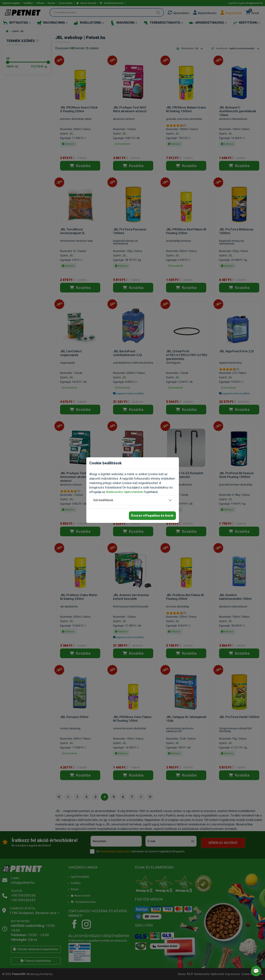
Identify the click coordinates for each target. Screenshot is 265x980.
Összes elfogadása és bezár (152, 516)
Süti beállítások (103, 500)
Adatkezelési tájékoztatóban (125, 492)
